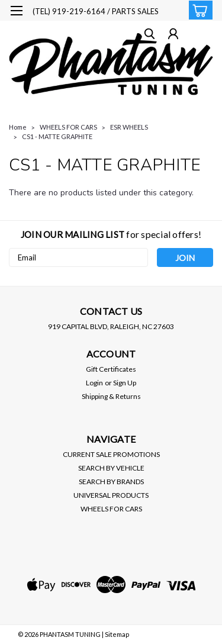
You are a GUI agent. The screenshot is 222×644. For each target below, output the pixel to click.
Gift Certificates (111, 369)
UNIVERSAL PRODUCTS (111, 495)
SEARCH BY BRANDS (111, 482)
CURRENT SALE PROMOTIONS (111, 454)
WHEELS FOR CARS (68, 127)
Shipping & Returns (111, 396)
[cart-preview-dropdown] (198, 10)
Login (94, 383)
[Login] (173, 35)
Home (18, 127)
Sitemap (117, 634)
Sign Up (125, 383)
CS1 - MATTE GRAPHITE (57, 136)
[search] (149, 35)
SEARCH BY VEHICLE (111, 468)
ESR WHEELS (129, 127)
